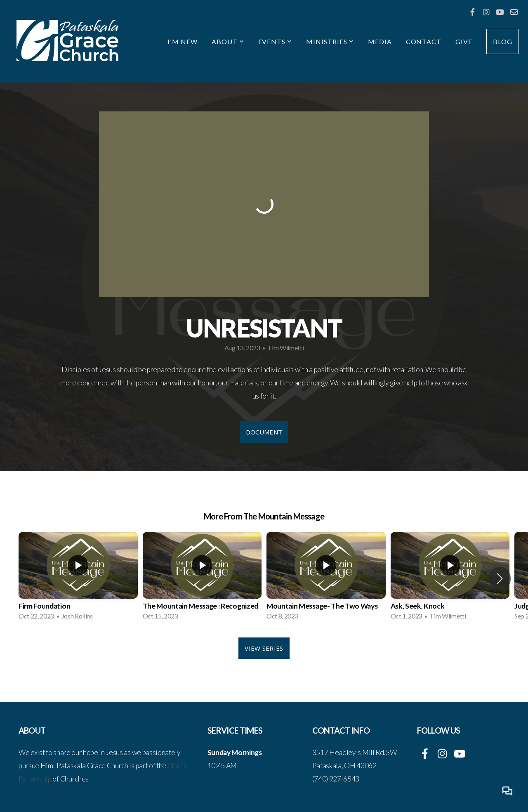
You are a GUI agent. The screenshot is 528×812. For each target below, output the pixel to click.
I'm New (183, 41)
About (228, 41)
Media (380, 41)
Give (464, 41)
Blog (503, 41)
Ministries (330, 41)
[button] (500, 578)
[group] (78, 578)
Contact (424, 41)
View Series (264, 648)
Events (275, 41)
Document (264, 432)
